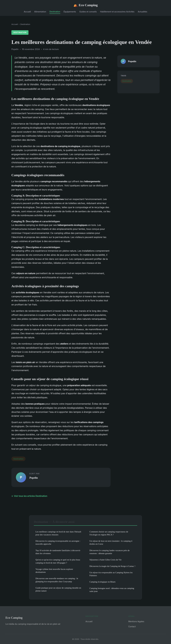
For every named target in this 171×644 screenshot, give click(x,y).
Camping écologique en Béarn (102, 582)
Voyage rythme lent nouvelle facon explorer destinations (54, 571)
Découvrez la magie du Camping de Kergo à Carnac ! (112, 566)
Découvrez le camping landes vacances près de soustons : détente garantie (110, 552)
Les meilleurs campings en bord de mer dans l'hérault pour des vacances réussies (58, 533)
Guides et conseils (88, 12)
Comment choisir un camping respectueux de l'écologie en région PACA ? (109, 533)
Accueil (27, 12)
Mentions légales (136, 621)
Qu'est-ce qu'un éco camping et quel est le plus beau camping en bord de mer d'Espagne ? (58, 561)
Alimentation (40, 12)
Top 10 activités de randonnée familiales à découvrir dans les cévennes (58, 552)
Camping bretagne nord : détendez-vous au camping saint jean (112, 590)
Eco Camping (86, 5)
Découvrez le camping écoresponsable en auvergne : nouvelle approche (58, 542)
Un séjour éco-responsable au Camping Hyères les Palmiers (111, 574)
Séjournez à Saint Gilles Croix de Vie (105, 560)
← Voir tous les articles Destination (29, 496)
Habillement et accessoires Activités (117, 12)
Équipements (70, 12)
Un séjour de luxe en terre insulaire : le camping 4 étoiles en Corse (111, 542)
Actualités (142, 12)
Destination (55, 12)
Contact (132, 626)
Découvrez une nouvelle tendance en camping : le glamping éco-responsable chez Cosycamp (57, 580)
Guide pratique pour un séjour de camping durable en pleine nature (58, 589)
